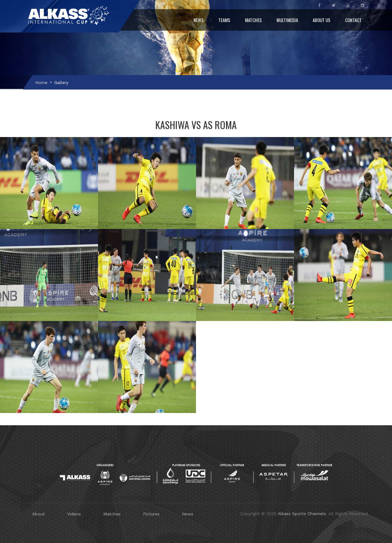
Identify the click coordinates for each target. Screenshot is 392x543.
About (38, 514)
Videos (74, 514)
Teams (224, 20)
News (199, 20)
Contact (353, 20)
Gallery (61, 82)
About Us (322, 20)
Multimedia (287, 20)
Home (41, 82)
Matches (253, 20)
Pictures (151, 514)
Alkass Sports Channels (302, 514)
